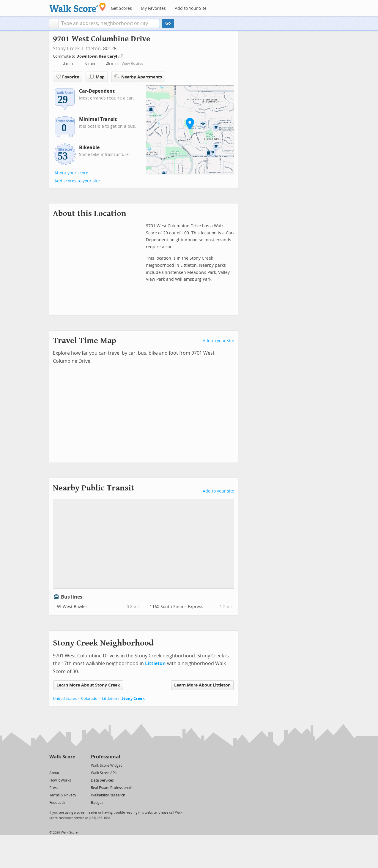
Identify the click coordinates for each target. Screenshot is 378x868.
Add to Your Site (191, 8)
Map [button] (97, 77)
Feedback (57, 803)
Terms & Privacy (63, 795)
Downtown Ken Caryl (97, 56)
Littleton (91, 49)
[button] (54, 23)
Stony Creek (133, 699)
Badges (97, 803)
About (54, 773)
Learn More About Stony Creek (88, 685)
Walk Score (62, 757)
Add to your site (218, 341)
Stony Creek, (67, 49)
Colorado (89, 699)
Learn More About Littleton (202, 685)
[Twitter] (53, 765)
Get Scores (121, 8)
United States (65, 699)
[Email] (71, 765)
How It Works (60, 780)
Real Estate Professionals (112, 788)
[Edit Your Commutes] (121, 55)
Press (54, 788)
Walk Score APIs (104, 773)
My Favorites (153, 8)
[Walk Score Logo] (78, 7)
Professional (106, 757)
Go (168, 23)
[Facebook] (62, 765)
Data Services (102, 780)
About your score (71, 173)
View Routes (132, 63)
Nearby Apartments (138, 77)
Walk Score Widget (106, 766)
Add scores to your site (77, 181)
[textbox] (109, 23)
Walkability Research (108, 795)
